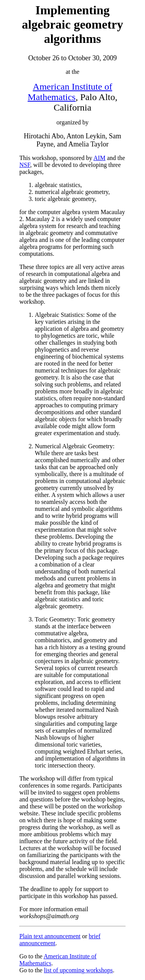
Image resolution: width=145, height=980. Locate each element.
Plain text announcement (50, 936)
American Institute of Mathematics (70, 92)
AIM (100, 158)
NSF (25, 165)
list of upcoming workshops (78, 970)
